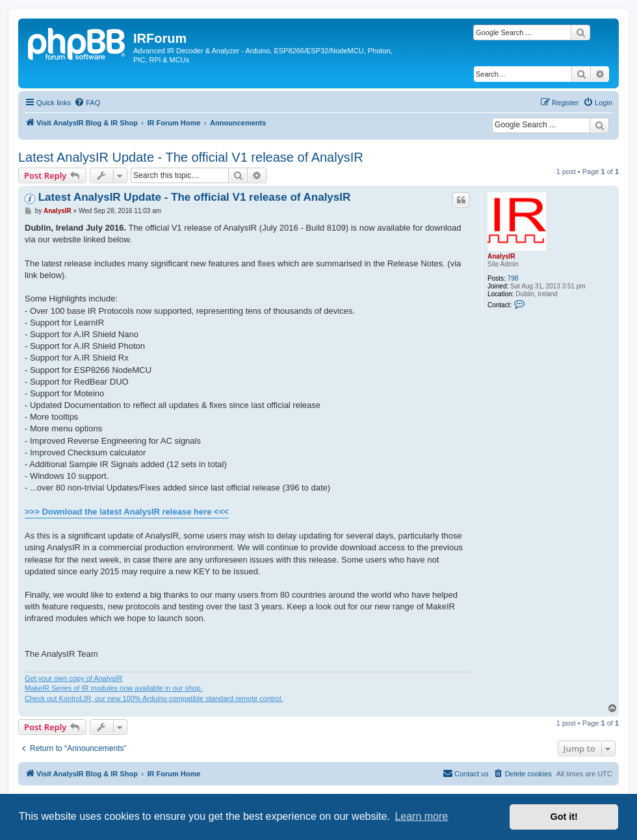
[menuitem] (87, 103)
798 (513, 278)
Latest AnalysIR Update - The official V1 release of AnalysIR (191, 157)
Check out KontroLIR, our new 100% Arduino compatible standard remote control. (154, 698)
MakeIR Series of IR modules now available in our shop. (113, 688)
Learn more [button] (421, 816)
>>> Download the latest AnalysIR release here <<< (127, 512)
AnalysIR (501, 256)
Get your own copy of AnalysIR (73, 678)
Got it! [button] (564, 817)
